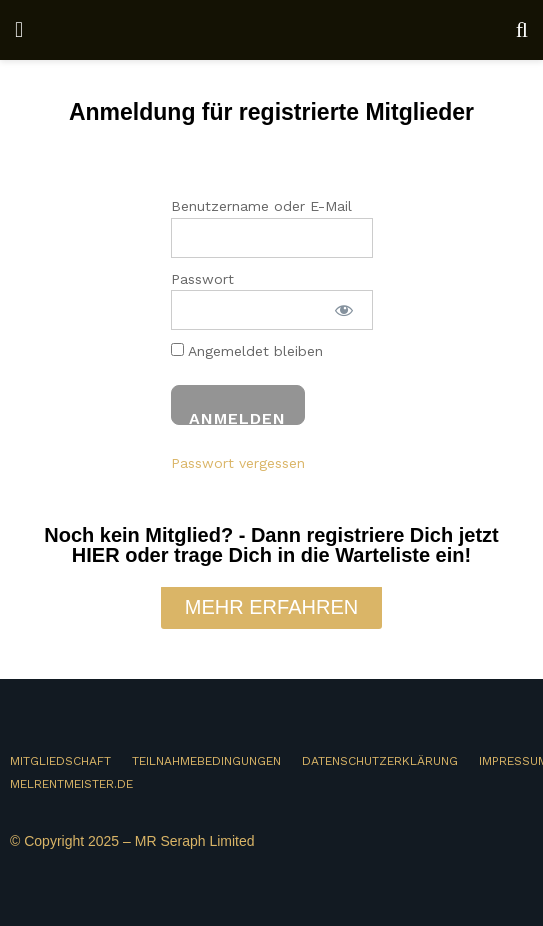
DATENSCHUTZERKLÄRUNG (380, 761)
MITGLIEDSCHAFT (60, 761)
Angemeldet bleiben (247, 351)
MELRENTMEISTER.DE (71, 784)
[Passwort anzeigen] (344, 310)
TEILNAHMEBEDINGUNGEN (206, 761)
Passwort (202, 279)
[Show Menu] (19, 30)
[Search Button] (522, 30)
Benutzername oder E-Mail (261, 206)
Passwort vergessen (238, 463)
